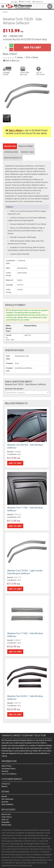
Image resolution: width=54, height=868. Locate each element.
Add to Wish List (11, 61)
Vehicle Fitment (26, 146)
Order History (7, 817)
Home (5, 12)
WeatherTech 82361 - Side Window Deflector (25, 698)
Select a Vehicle (15, 130)
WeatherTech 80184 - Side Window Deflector (25, 446)
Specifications (11, 152)
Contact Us (38, 2)
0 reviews (19, 57)
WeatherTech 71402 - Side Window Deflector (25, 635)
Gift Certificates (7, 799)
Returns (4, 786)
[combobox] (27, 393)
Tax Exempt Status (8, 769)
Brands (4, 796)
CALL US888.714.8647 (41, 73)
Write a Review (32, 57)
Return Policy (6, 766)
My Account (6, 814)
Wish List (5, 820)
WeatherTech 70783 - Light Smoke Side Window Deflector (25, 572)
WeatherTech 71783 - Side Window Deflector (25, 509)
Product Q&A (27, 152)
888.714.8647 (25, 2)
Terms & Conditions (9, 774)
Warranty (5, 771)
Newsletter (6, 822)
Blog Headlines (7, 804)
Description (10, 146)
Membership (6, 825)
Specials (5, 802)
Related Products (13, 158)
